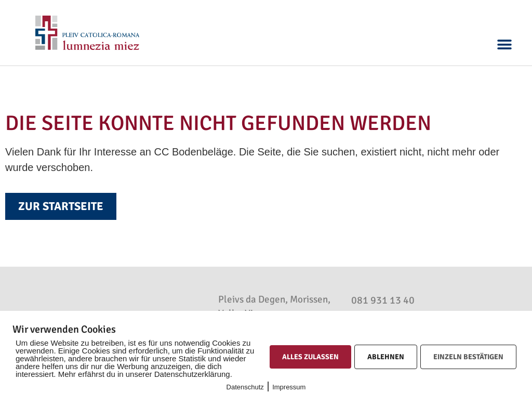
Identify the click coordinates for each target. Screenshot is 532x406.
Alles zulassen (310, 357)
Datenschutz (245, 387)
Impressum (289, 387)
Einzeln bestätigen (468, 357)
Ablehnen (386, 357)
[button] (505, 45)
